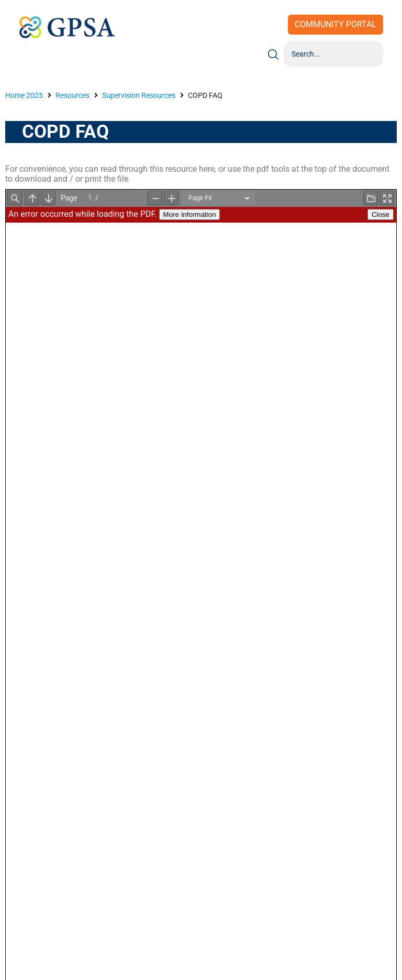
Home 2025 (24, 95)
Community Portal (336, 24)
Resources (72, 95)
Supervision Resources (139, 95)
